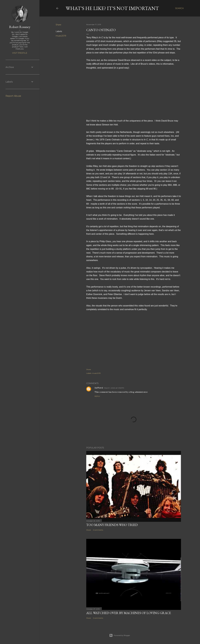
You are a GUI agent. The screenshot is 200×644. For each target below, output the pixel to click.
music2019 (61, 36)
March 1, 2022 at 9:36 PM (114, 388)
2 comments (98, 530)
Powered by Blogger (120, 635)
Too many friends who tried (112, 525)
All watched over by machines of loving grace (129, 613)
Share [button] (58, 25)
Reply (97, 396)
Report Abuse (13, 96)
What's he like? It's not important (112, 8)
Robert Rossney (20, 27)
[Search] (179, 8)
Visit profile (20, 53)
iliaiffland (99, 388)
